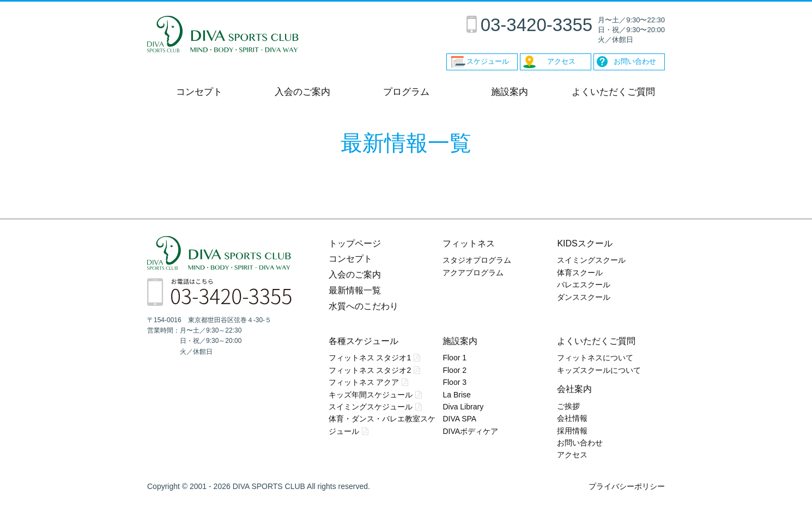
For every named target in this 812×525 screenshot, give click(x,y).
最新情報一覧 (355, 290)
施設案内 (510, 92)
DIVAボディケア (470, 431)
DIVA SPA (459, 419)
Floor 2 (455, 370)
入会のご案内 (302, 92)
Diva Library (463, 407)
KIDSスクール (584, 243)
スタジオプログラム (477, 260)
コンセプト (199, 92)
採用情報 (572, 431)
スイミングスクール (591, 260)
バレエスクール (584, 285)
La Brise (456, 395)
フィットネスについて (595, 358)
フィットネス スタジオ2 (370, 370)
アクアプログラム (473, 273)
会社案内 (574, 389)
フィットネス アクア (364, 382)
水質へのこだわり (363, 306)
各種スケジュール (363, 341)
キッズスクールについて (599, 370)
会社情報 (572, 418)
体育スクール (580, 273)
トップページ (355, 243)
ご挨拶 (568, 406)
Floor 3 (455, 382)
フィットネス (469, 243)
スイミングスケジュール (371, 407)
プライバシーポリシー (627, 486)
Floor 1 (455, 358)
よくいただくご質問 (613, 92)
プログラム (406, 92)
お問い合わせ (580, 443)
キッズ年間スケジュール (371, 395)
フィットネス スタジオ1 (370, 358)
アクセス (572, 455)
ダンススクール (584, 297)
